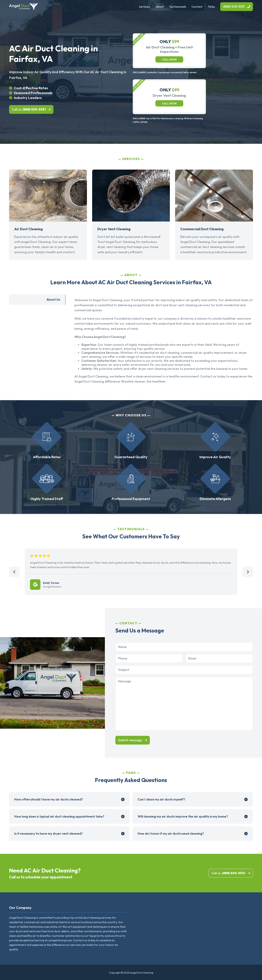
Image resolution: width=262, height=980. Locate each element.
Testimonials (178, 7)
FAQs (211, 7)
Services (145, 7)
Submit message (130, 740)
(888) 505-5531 (234, 7)
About (160, 7)
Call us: (29, 109)
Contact (197, 7)
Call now (169, 59)
